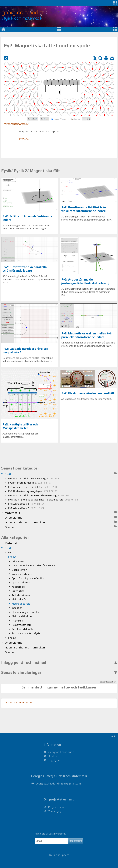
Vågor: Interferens (22, 574)
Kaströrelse (18, 587)
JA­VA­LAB (24, 139)
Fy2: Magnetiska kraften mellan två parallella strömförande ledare (86, 335)
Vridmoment (19, 561)
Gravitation (18, 591)
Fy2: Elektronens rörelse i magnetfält (88, 393)
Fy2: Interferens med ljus (29, 483)
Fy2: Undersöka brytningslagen (33, 491)
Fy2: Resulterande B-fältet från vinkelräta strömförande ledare (84, 209)
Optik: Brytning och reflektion (28, 578)
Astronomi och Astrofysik (26, 633)
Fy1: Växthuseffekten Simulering (34, 478)
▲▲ (113, 736)
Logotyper (55, 760)
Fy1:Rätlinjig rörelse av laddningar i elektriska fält (43, 500)
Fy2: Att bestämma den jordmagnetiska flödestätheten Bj (85, 281)
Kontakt (53, 756)
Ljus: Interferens (21, 582)
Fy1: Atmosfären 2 (26, 508)
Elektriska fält (20, 599)
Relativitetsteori (21, 625)
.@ (58, 784)
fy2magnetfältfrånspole (16, 124)
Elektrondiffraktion (22, 616)
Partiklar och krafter (23, 629)
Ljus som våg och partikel (26, 612)
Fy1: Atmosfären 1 (26, 504)
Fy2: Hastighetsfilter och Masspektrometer (20, 426)
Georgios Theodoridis (61, 752)
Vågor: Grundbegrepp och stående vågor (34, 565)
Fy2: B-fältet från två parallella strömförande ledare (25, 269)
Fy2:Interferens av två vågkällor (33, 487)
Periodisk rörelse (21, 595)
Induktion (17, 608)
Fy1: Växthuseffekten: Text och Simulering (39, 495)
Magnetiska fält (21, 604)
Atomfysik (17, 621)
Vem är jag (55, 811)
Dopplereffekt (20, 570)
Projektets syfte (58, 807)
